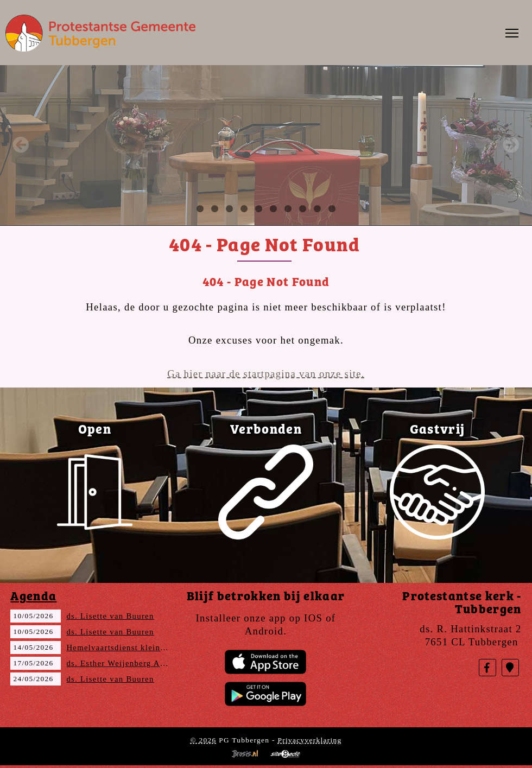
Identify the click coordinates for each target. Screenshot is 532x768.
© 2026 (203, 740)
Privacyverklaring (309, 740)
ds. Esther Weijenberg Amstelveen (132, 663)
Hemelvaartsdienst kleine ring (125, 648)
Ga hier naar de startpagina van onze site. (266, 374)
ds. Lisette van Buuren (110, 616)
